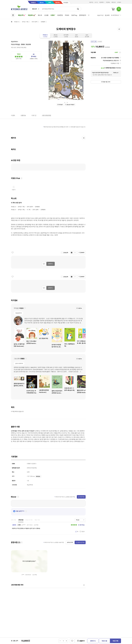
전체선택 (66, 253)
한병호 (23, 44)
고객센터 (119, 2)
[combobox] (35, 9)
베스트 (40, 15)
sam (50, 2)
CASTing (74, 15)
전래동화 (43, 22)
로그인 (96, 2)
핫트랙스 (58, 3)
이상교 (13, 44)
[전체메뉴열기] (13, 15)
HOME (12, 22)
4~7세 (29, 210)
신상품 (46, 15)
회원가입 (91, 2)
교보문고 (33, 3)
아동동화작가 (19, 313)
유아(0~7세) (25, 22)
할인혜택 (107, 15)
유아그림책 (34, 22)
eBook (42, 3)
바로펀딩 (60, 15)
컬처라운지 (83, 15)
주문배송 (108, 2)
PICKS (67, 15)
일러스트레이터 (19, 364)
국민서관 (13, 48)
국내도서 (16, 22)
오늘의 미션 (100, 15)
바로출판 (66, 3)
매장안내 (113, 2)
